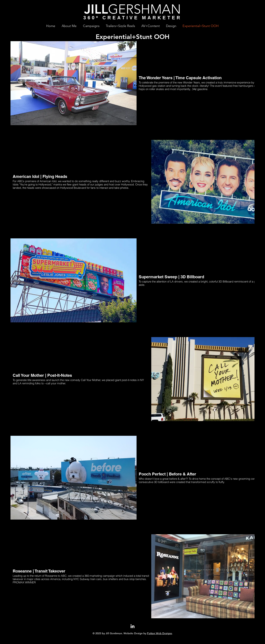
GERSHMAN (144, 9)
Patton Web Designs (159, 633)
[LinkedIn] (132, 627)
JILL (96, 9)
